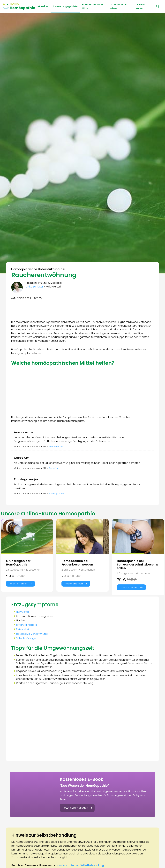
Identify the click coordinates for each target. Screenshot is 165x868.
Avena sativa (57, 451)
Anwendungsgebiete (65, 6)
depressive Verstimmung (32, 643)
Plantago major (58, 500)
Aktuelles (43, 6)
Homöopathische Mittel (92, 6)
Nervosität (23, 621)
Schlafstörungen (27, 648)
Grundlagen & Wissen (118, 6)
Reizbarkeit (23, 639)
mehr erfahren (19, 592)
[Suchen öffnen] (157, 6)
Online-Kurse (140, 6)
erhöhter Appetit (27, 634)
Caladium (55, 474)
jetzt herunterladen (77, 820)
